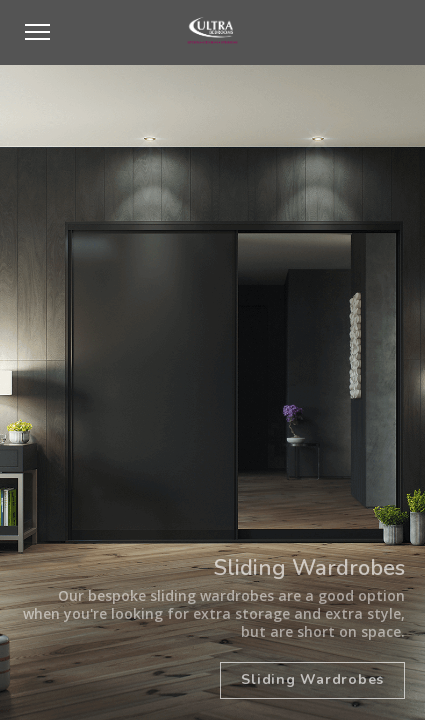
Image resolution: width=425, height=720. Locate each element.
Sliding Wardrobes (312, 679)
